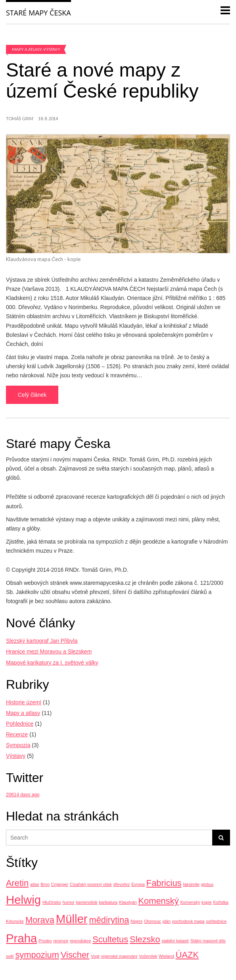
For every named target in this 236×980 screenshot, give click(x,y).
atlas (35, 884)
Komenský (159, 901)
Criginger (60, 884)
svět (10, 956)
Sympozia (18, 745)
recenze (61, 941)
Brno (45, 884)
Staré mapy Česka (38, 13)
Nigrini (136, 921)
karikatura (108, 902)
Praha (21, 938)
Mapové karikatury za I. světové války (52, 663)
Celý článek (32, 395)
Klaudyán (128, 902)
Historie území (24, 702)
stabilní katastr (175, 941)
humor (69, 902)
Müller (72, 919)
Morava (40, 920)
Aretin (17, 883)
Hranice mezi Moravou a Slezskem (49, 651)
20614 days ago (23, 795)
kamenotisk (87, 902)
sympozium (37, 955)
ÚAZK (187, 955)
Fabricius (164, 883)
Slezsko (145, 939)
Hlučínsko (52, 902)
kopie (206, 902)
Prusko (45, 941)
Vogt (95, 956)
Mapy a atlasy (27, 49)
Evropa (138, 884)
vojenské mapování (119, 956)
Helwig (23, 900)
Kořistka (221, 902)
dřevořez (122, 884)
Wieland (166, 956)
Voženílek (148, 956)
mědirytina (109, 920)
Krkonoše (15, 921)
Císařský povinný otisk (91, 884)
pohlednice (217, 921)
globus (207, 884)
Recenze (17, 734)
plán (167, 921)
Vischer (75, 955)
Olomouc (153, 921)
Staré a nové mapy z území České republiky (102, 81)
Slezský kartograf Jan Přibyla (42, 641)
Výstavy (52, 49)
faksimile (191, 884)
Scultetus (110, 939)
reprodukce (80, 941)
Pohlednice (20, 724)
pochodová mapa (188, 921)
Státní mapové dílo (208, 941)
